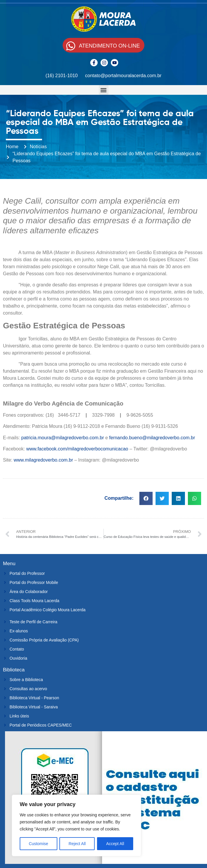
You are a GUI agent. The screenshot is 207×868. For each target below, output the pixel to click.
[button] (104, 90)
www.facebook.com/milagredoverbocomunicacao (77, 449)
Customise (39, 844)
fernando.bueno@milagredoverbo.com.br (152, 438)
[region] (76, 825)
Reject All (77, 844)
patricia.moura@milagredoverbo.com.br (62, 438)
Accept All (115, 844)
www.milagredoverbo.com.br (43, 460)
